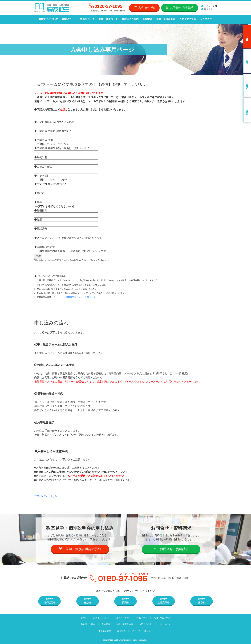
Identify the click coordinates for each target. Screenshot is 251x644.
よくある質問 (209, 6)
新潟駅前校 (50, 601)
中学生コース (87, 19)
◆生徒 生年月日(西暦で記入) (66, 186)
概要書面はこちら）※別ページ (80, 297)
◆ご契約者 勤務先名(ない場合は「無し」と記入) (66, 150)
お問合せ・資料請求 (180, 8)
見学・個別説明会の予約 (80, 549)
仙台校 (202, 601)
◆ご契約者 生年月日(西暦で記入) (66, 133)
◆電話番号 (66, 231)
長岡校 (125, 601)
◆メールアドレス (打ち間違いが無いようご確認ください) (67, 240)
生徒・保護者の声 (165, 19)
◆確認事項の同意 (70, 249)
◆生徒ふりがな (66, 169)
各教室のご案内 (130, 19)
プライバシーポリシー (47, 496)
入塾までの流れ (187, 19)
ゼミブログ (205, 19)
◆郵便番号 (66, 213)
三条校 (88, 601)
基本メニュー (69, 19)
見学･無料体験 (144, 8)
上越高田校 (164, 601)
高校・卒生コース (108, 19)
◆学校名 (66, 195)
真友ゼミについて (48, 19)
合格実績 (147, 19)
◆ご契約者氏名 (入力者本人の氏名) (66, 124)
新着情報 (207, 9)
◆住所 (66, 222)
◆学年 (54, 204)
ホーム (83, 618)
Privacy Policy (81, 260)
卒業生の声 (247, 110)
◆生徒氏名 (66, 160)
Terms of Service (97, 260)
